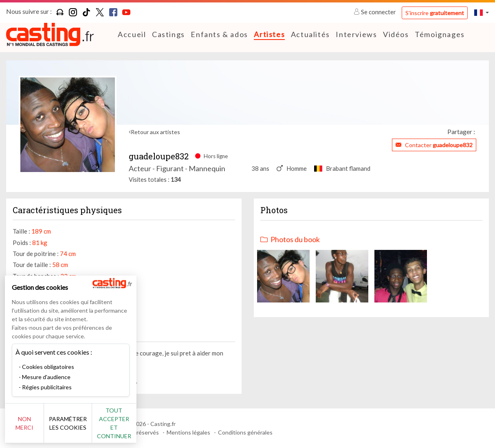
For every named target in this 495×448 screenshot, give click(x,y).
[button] (482, 12)
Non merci (34, 427)
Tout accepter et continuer (147, 427)
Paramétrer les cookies (91, 428)
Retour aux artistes (155, 132)
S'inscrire (435, 13)
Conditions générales (245, 432)
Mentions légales (188, 432)
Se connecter (375, 12)
